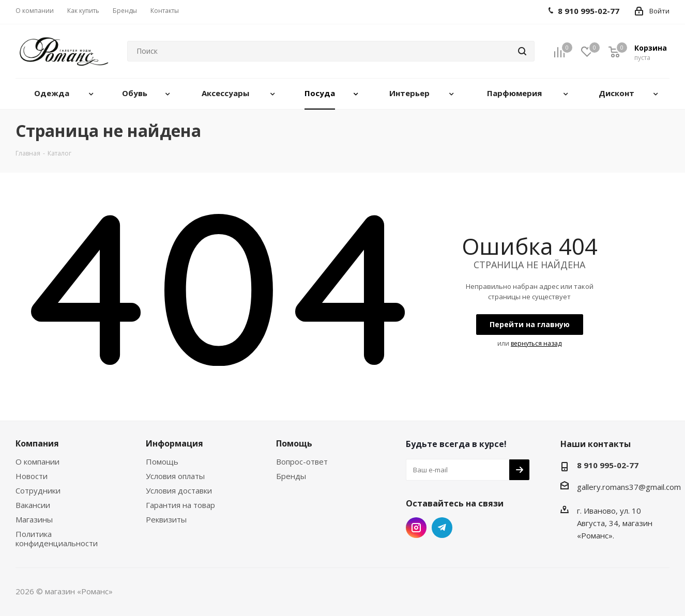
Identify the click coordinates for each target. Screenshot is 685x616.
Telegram (442, 528)
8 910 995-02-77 (608, 465)
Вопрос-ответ (302, 461)
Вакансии (33, 505)
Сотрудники (38, 490)
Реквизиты (166, 519)
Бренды (291, 476)
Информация (174, 443)
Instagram (416, 528)
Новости (32, 476)
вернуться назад (536, 343)
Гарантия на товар (180, 505)
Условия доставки (179, 490)
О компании (37, 461)
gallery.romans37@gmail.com (629, 487)
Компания (37, 443)
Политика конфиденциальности (57, 538)
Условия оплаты (175, 476)
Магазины (34, 519)
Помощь (162, 461)
